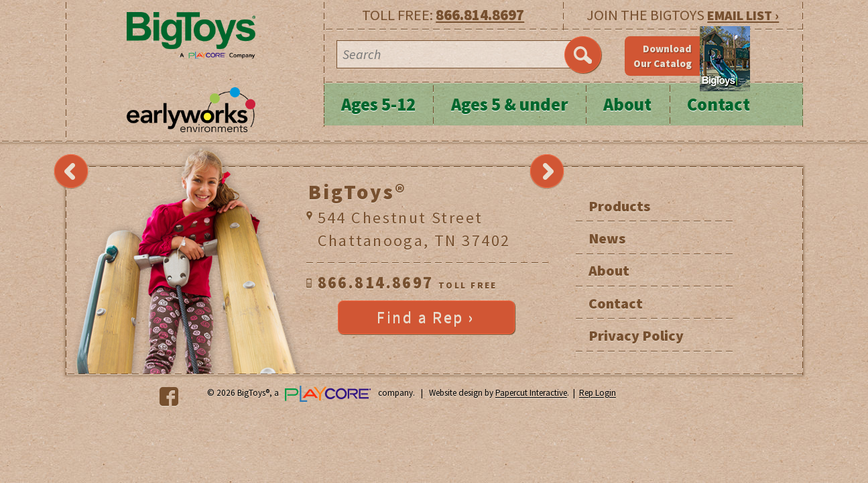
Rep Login (598, 393)
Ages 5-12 (378, 104)
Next (547, 172)
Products (619, 206)
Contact (719, 104)
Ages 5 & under (510, 104)
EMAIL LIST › (743, 15)
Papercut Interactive (531, 393)
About (627, 104)
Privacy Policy (636, 335)
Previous (71, 172)
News (607, 238)
